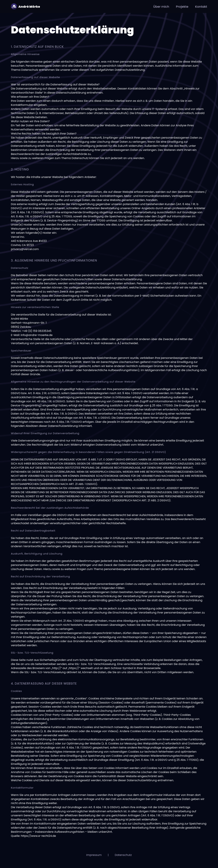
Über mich (161, 7)
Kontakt (201, 7)
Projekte (182, 7)
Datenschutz (123, 855)
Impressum (94, 855)
